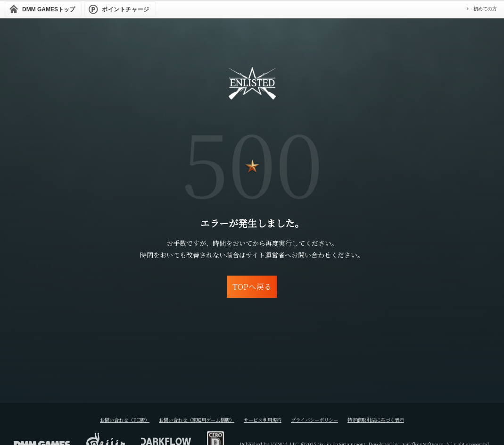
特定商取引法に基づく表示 (397, 419)
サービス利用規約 (264, 419)
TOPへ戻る (252, 286)
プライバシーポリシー (325, 419)
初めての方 (485, 9)
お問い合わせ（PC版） (103, 419)
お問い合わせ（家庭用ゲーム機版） (187, 419)
